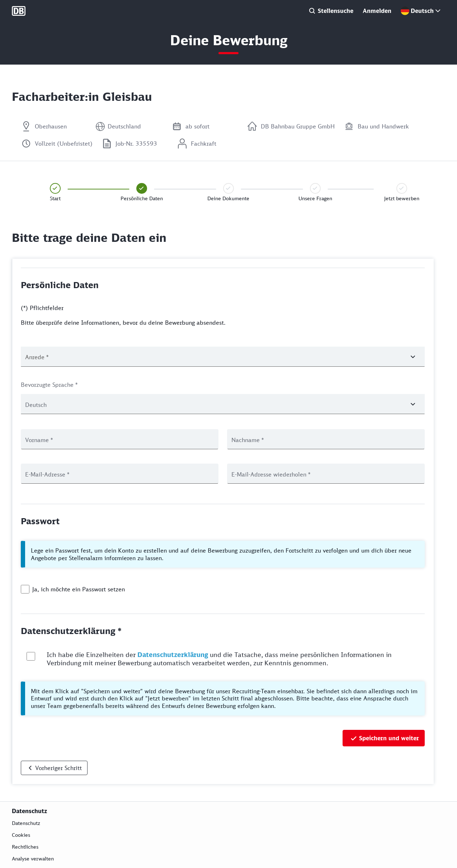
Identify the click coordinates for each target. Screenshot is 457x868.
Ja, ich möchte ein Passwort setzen (79, 589)
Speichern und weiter (389, 738)
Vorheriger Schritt (58, 768)
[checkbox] (25, 589)
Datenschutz (26, 823)
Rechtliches (25, 847)
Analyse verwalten (33, 858)
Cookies (21, 835)
